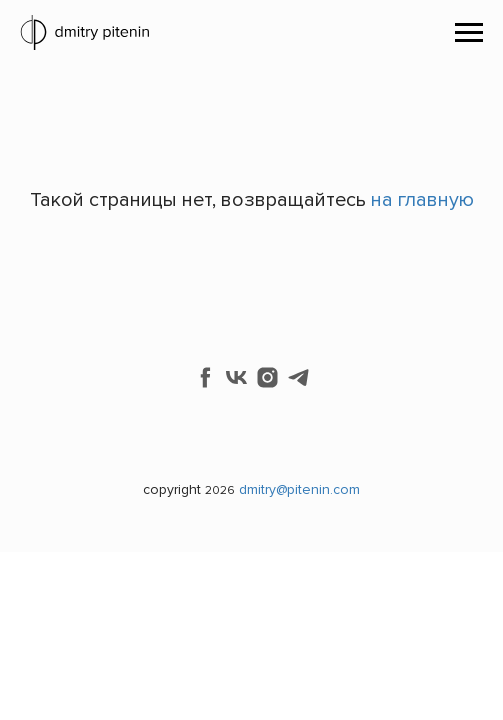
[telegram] (298, 377)
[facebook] (205, 377)
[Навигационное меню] (469, 33)
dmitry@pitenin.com (299, 489)
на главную (422, 200)
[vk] (236, 377)
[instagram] (267, 377)
